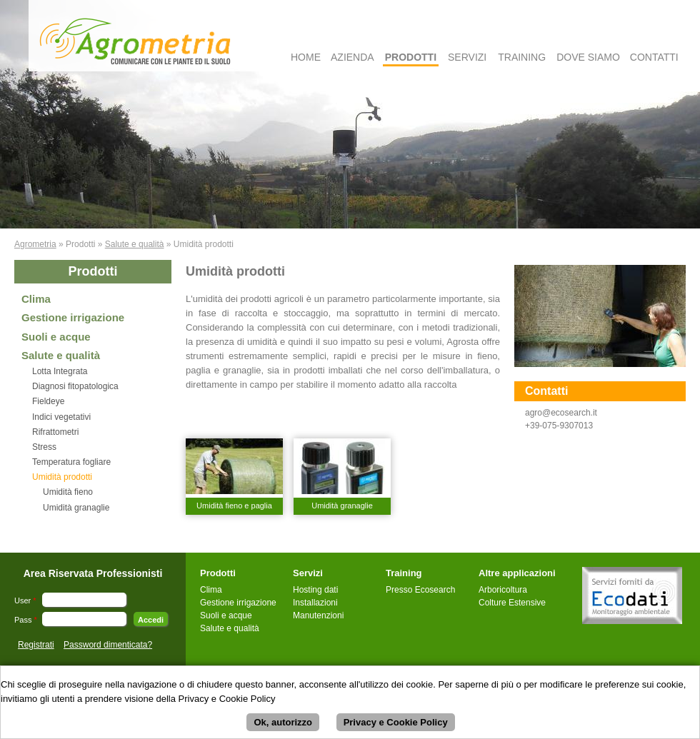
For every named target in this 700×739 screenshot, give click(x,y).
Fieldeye (48, 401)
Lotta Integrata (60, 371)
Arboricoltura (503, 590)
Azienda (352, 57)
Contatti (654, 57)
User (25, 600)
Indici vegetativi (61, 417)
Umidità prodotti (62, 477)
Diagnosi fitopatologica (75, 386)
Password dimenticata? (108, 645)
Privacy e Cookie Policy (396, 724)
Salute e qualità (135, 244)
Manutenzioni (318, 615)
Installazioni (315, 603)
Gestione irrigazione (73, 317)
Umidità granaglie (76, 508)
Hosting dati (315, 590)
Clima (36, 299)
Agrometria (35, 244)
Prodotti (411, 57)
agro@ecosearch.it (561, 413)
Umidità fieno (68, 492)
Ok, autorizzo (283, 724)
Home (306, 57)
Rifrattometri (55, 432)
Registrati (36, 645)
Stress (44, 447)
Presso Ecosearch (420, 590)
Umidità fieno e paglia (234, 506)
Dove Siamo (588, 57)
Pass (26, 620)
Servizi (467, 57)
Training (522, 57)
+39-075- (542, 426)
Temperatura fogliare (71, 462)
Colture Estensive (512, 603)
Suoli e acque (56, 337)
